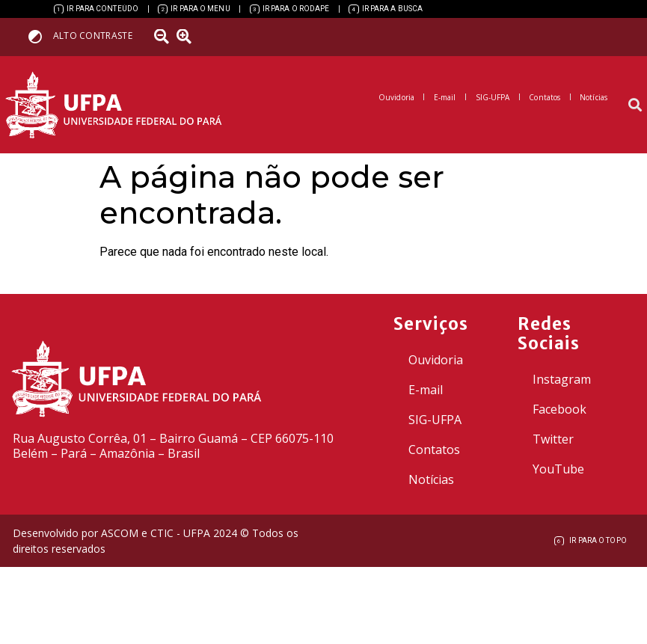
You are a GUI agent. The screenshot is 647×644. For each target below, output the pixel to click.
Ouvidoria (436, 360)
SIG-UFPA (435, 420)
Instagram (562, 379)
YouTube (558, 469)
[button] (635, 105)
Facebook (559, 409)
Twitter (553, 439)
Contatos (434, 450)
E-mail (426, 390)
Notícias (431, 479)
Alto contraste (93, 36)
